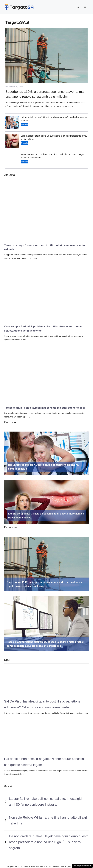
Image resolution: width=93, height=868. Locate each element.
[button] (78, 7)
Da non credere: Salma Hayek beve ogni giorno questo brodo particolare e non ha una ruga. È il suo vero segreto (49, 842)
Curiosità (24, 124)
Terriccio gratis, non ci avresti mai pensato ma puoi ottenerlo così (44, 408)
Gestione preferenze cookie (82, 866)
